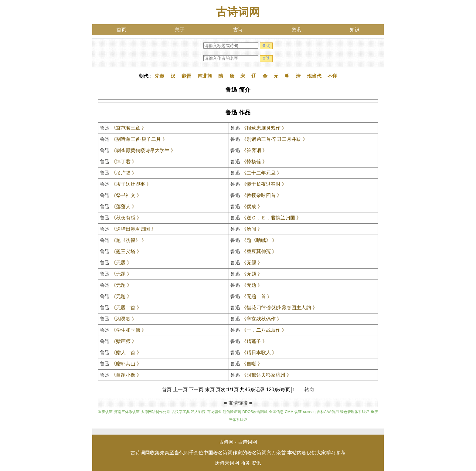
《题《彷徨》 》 (129, 240)
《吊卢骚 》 (124, 173)
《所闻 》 (252, 229)
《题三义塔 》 (126, 251)
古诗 (238, 30)
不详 (332, 76)
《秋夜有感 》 (126, 218)
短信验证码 (232, 412)
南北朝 (205, 76)
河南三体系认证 (127, 412)
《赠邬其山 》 (126, 364)
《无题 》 (121, 263)
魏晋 (186, 76)
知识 (355, 30)
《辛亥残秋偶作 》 (262, 319)
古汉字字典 (181, 412)
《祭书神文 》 (126, 195)
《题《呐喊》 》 (259, 240)
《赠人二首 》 (126, 352)
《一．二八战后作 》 (264, 330)
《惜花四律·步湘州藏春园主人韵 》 (279, 308)
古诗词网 (238, 12)
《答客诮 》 (254, 150)
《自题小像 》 (126, 375)
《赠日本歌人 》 (259, 352)
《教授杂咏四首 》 (262, 195)
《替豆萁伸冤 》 (259, 251)
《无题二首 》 (257, 296)
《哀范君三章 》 (129, 128)
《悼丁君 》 (124, 162)
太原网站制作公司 (155, 412)
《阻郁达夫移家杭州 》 (267, 375)
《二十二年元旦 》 (262, 173)
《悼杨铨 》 (254, 162)
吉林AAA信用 (328, 412)
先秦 (159, 76)
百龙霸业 (214, 412)
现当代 (314, 76)
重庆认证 (105, 412)
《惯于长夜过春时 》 (264, 184)
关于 (180, 30)
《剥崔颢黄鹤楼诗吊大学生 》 (143, 150)
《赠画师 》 (124, 341)
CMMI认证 (293, 412)
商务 (245, 463)
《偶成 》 (252, 207)
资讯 (296, 30)
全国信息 (276, 412)
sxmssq (309, 412)
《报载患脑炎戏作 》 (264, 128)
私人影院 (198, 412)
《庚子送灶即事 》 (131, 184)
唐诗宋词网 (227, 463)
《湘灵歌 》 (124, 319)
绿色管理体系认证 (355, 412)
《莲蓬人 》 (124, 207)
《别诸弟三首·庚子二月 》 (139, 139)
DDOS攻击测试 (255, 412)
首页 (121, 30)
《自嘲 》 (252, 364)
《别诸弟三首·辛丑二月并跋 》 (275, 139)
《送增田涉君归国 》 (134, 229)
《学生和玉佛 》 (129, 330)
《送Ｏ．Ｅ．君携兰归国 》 (271, 218)
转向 (309, 390)
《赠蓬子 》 (254, 341)
